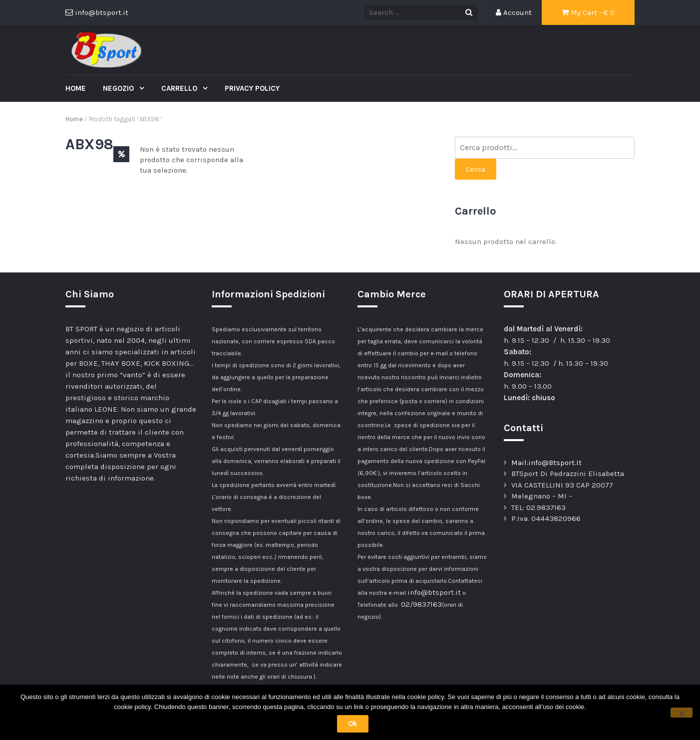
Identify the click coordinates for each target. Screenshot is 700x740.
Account (514, 12)
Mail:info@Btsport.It (546, 463)
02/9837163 (421, 604)
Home (76, 88)
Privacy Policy (252, 88)
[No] (682, 713)
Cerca (476, 169)
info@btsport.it (434, 592)
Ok (353, 724)
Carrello (180, 88)
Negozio (119, 88)
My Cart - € (588, 12)
